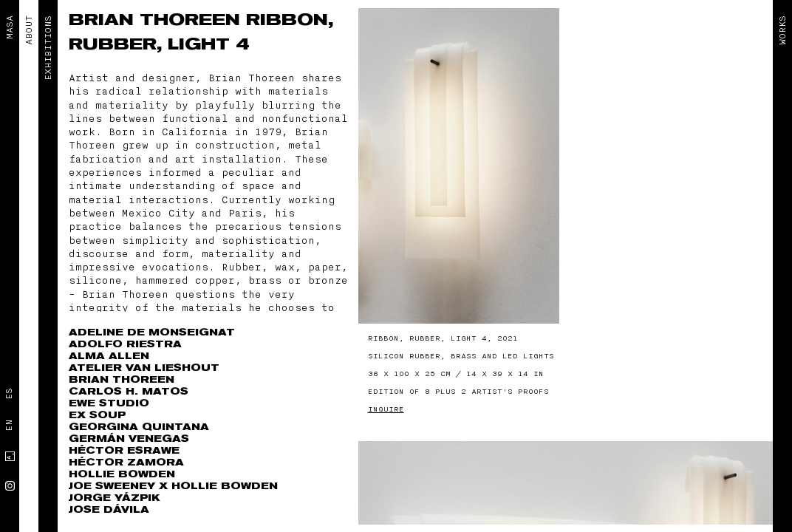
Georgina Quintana (139, 427)
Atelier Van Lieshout (144, 368)
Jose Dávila (109, 509)
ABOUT (29, 30)
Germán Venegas (129, 439)
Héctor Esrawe (124, 450)
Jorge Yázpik (114, 498)
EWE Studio (109, 403)
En (9, 426)
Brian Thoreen (157, 20)
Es (9, 394)
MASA (10, 27)
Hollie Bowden (122, 474)
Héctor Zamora (126, 462)
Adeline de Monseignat (152, 332)
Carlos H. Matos (129, 391)
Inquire (386, 409)
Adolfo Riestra (125, 344)
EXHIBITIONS (48, 48)
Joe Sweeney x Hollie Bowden (173, 486)
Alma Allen (109, 356)
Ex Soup (97, 415)
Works (782, 30)
